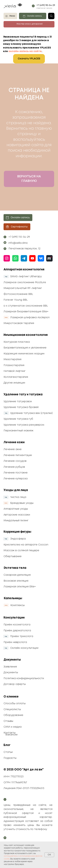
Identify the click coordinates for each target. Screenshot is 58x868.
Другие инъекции (14, 383)
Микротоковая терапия (19, 323)
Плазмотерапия (14, 365)
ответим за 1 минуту (44, 8)
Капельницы (13, 598)
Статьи (8, 752)
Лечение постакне (16, 473)
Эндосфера (18, 539)
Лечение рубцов (14, 467)
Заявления (10, 667)
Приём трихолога (22, 636)
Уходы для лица (16, 490)
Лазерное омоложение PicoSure (25, 282)
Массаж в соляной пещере (21, 550)
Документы (12, 660)
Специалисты (12, 709)
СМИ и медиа (13, 727)
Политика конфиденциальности (24, 678)
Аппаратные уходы (16, 509)
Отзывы (8, 721)
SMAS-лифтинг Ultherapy (26, 277)
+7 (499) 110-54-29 (46, 5)
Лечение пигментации (18, 455)
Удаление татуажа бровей (21, 407)
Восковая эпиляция (16, 581)
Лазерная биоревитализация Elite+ (26, 312)
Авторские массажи (17, 515)
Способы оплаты (15, 704)
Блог (7, 745)
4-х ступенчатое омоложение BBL (26, 306)
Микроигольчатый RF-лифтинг (23, 288)
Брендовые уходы (22, 503)
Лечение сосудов (15, 461)
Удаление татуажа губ (18, 419)
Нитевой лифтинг (15, 371)
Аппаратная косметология (24, 270)
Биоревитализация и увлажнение (25, 348)
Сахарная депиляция (17, 575)
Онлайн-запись (34, 16)
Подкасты (10, 758)
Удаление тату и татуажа (23, 394)
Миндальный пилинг (16, 521)
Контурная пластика (17, 342)
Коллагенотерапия (16, 377)
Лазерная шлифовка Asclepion (30, 318)
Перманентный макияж (18, 431)
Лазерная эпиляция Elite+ (20, 587)
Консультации (14, 618)
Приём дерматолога (17, 631)
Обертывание (13, 556)
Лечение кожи (14, 442)
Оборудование (13, 715)
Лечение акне (13, 449)
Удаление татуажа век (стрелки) (31, 413)
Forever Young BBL (16, 300)
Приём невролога (15, 642)
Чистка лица (18, 497)
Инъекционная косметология (26, 335)
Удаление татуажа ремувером (24, 425)
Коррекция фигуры (17, 532)
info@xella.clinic (18, 243)
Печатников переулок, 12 (24, 249)
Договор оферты (15, 684)
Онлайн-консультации (24, 648)
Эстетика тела (15, 568)
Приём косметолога (17, 625)
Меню (12, 16)
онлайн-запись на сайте (25, 51)
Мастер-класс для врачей (30, 24)
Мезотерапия (12, 359)
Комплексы (17, 605)
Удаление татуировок (18, 402)
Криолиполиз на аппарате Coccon (26, 545)
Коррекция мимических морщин (24, 354)
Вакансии (11, 735)
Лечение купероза (16, 479)
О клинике (11, 697)
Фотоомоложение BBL (18, 294)
